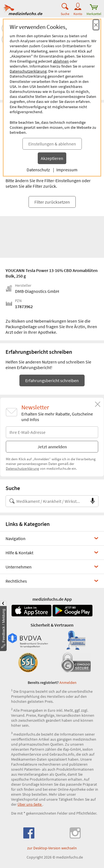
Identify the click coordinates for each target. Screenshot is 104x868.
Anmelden (68, 682)
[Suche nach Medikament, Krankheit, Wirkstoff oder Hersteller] (46, 501)
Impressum (67, 170)
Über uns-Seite (30, 804)
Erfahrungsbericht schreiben (52, 380)
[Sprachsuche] (93, 501)
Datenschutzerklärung (28, 71)
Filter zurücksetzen (52, 202)
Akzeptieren (52, 158)
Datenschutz (38, 170)
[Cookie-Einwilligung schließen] (96, 25)
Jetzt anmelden (52, 447)
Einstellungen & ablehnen (52, 144)
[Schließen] (98, 404)
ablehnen (61, 61)
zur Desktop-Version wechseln (52, 848)
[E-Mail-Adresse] (52, 432)
